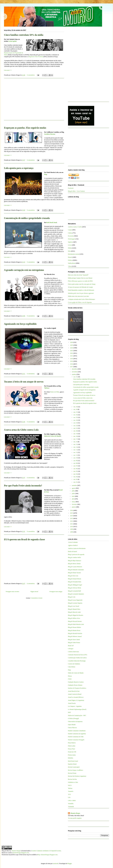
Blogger (70, 864)
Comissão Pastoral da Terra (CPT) (77, 655)
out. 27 (76, 412)
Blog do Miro (5, 851)
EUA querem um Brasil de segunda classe (24, 539)
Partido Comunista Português (76, 740)
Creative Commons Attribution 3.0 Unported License (46, 851)
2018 (72, 364)
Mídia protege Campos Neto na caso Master (80, 278)
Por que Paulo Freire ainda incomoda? (23, 486)
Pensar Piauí (71, 749)
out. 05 (76, 471)
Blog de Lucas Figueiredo (75, 600)
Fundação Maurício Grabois (76, 682)
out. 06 (76, 469)
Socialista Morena (49, 134)
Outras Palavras (72, 728)
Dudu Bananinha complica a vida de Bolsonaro (81, 290)
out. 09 (76, 461)
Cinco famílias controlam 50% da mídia (24, 35)
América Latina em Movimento (77, 548)
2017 (72, 367)
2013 (72, 518)
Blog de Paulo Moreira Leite (76, 624)
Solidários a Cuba (73, 782)
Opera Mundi (72, 725)
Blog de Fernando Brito (75, 582)
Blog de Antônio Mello (74, 557)
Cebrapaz (71, 649)
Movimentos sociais (74, 254)
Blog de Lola (72, 597)
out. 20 (76, 431)
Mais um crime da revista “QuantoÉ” (78, 275)
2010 (72, 527)
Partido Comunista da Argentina (77, 734)
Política (70, 260)
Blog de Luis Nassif (74, 606)
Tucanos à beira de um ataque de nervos (24, 382)
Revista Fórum (72, 773)
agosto (74, 488)
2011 (72, 524)
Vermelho (71, 804)
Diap (69, 670)
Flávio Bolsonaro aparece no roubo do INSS (80, 281)
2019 (72, 361)
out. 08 (76, 463)
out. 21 (76, 428)
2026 (72, 342)
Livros (70, 245)
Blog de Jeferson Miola (74, 588)
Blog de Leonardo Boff (74, 591)
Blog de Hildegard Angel (75, 585)
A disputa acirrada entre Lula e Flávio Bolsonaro (82, 299)
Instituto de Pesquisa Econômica (77, 688)
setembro (75, 485)
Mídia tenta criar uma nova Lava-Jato (78, 296)
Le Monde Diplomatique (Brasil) (77, 709)
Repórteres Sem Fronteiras (36, 57)
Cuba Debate (72, 667)
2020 (72, 359)
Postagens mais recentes (12, 592)
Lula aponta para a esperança (19, 168)
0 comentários (31, 75)
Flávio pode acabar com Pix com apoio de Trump (82, 284)
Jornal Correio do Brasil (75, 694)
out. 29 (76, 407)
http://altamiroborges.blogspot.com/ (48, 855)
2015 (72, 513)
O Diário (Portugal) (73, 718)
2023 (72, 351)
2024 (72, 348)
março (74, 502)
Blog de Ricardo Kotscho (75, 633)
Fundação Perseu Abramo (75, 685)
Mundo (70, 257)
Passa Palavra (72, 743)
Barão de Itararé (72, 552)
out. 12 (76, 452)
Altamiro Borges (75, 813)
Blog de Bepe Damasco (75, 561)
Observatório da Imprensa (75, 721)
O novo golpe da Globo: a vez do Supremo (80, 302)
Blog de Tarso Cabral (74, 640)
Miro (69, 251)
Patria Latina (72, 746)
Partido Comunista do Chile (76, 737)
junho (74, 494)
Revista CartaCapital (74, 767)
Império (70, 242)
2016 (72, 510)
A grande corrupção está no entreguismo (24, 270)
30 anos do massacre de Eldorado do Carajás (80, 287)
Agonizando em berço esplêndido (20, 324)
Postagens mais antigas (56, 592)
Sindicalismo (72, 263)
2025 (72, 345)
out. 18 (76, 436)
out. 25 (76, 417)
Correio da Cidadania (74, 664)
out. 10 (76, 458)
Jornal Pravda (72, 703)
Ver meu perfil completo (75, 818)
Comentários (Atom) (37, 598)
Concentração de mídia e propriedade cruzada (27, 218)
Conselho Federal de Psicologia (77, 661)
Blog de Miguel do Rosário (76, 615)
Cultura (70, 233)
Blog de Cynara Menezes (75, 567)
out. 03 (76, 477)
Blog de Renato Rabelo (74, 627)
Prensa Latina (72, 755)
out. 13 (76, 450)
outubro (74, 374)
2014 (72, 516)
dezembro (75, 369)
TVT (69, 794)
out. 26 (76, 415)
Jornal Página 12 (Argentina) (76, 700)
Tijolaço (47, 388)
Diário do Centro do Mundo (52, 436)
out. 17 (76, 439)
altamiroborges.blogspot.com (21, 853)
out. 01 (76, 482)
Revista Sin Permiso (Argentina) (77, 776)
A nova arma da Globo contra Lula (21, 430)
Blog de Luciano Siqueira (75, 603)
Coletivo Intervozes (73, 652)
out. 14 (76, 447)
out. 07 (76, 466)
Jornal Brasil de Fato (74, 691)
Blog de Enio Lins (73, 576)
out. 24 (76, 420)
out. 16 (76, 442)
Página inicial (34, 592)
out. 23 (76, 423)
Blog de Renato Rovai (74, 630)
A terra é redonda (73, 542)
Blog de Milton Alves (74, 618)
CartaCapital (12, 41)
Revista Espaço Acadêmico (76, 770)
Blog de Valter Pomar (74, 643)
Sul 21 (70, 785)
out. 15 (76, 444)
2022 (72, 353)
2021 (72, 356)
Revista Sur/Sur (72, 779)
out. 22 (76, 426)
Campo (70, 230)
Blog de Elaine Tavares (74, 573)
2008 (72, 532)
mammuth (56, 864)
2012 (72, 521)
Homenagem (72, 239)
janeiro (74, 507)
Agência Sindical (73, 545)
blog (45, 174)
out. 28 (76, 409)
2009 (72, 529)
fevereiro (74, 504)
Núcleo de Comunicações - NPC (77, 716)
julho (73, 491)
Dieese (70, 676)
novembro (75, 372)
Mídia (70, 248)
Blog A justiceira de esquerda (76, 554)
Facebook (71, 188)
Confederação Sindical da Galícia (77, 658)
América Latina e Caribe (75, 227)
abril (73, 499)
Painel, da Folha (54, 392)
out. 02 (76, 479)
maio (73, 496)
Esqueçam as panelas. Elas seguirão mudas (25, 128)
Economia (71, 236)
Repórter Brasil (72, 764)
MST (69, 712)
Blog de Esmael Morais (75, 579)
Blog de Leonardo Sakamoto (76, 594)
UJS (69, 797)
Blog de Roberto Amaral (75, 636)
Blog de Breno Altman (74, 564)
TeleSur (70, 788)
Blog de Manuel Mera (74, 609)
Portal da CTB (72, 752)
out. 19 (76, 434)
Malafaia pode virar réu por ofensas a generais (81, 293)
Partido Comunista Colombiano (77, 731)
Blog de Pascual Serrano (75, 621)
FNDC (70, 679)
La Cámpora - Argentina (75, 706)
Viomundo (71, 807)
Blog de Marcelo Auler (74, 612)
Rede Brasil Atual (51, 222)
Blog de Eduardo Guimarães (76, 570)
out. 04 (76, 474)
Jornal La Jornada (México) (76, 697)
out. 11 (76, 455)
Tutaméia (71, 791)
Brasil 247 (71, 646)
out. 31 (76, 377)
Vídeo (70, 266)
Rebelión (71, 758)
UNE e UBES (72, 801)
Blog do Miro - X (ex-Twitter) (76, 191)
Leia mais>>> (8, 70)
